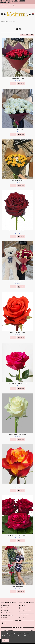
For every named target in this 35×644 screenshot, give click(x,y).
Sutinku (6, 640)
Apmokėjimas (13, 5)
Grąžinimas (6, 610)
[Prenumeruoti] (32, 631)
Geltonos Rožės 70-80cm (17, 180)
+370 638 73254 (5, 7)
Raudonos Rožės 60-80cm (17, 79)
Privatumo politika (8, 615)
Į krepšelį (21, 84)
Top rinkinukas (18, 282)
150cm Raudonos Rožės (17, 587)
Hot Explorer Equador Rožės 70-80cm (17, 383)
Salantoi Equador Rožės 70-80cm (17, 485)
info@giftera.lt (14, 7)
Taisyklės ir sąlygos (8, 613)
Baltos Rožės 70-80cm (18, 129)
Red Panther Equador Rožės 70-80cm (17, 536)
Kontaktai (5, 618)
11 (32, 35)
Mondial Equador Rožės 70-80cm (17, 434)
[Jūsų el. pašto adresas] (16, 631)
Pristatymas (4, 5)
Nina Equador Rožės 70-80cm (18, 333)
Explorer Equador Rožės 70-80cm (17, 231)
